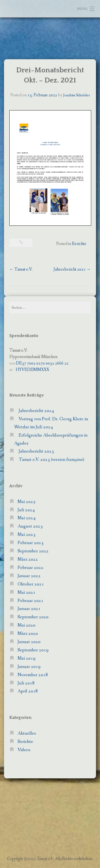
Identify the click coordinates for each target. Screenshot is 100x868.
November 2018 (33, 675)
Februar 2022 (31, 568)
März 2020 (28, 634)
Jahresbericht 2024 (36, 411)
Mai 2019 (27, 658)
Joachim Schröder (77, 95)
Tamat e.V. (21, 269)
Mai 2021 (27, 592)
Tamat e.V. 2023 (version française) (51, 460)
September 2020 (33, 617)
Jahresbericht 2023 (36, 451)
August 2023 (30, 526)
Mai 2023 (27, 535)
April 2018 (28, 691)
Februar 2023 (31, 543)
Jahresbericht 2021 (72, 269)
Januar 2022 (29, 576)
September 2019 (33, 650)
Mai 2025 (27, 502)
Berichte (79, 244)
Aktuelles (27, 733)
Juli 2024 (26, 510)
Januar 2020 (29, 642)
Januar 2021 (29, 609)
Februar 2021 (31, 601)
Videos (24, 750)
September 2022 (33, 551)
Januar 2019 (29, 667)
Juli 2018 (26, 683)
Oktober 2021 (31, 584)
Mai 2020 (27, 625)
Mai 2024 (27, 518)
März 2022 (28, 559)
